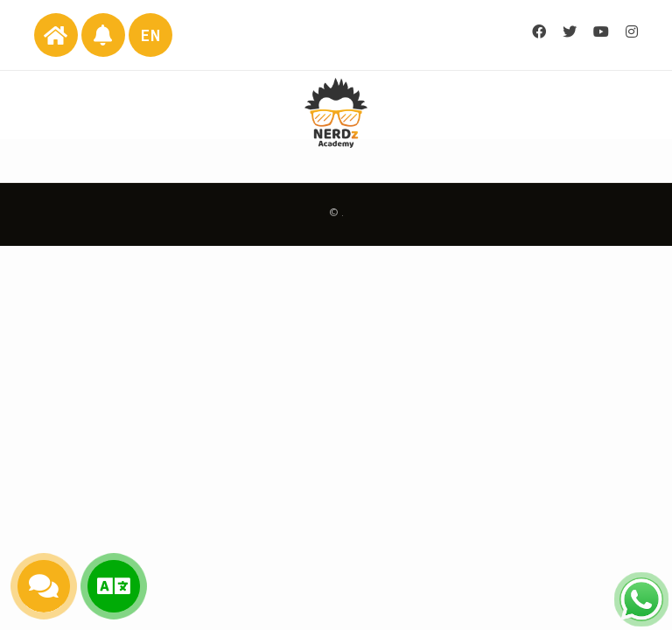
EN (151, 35)
